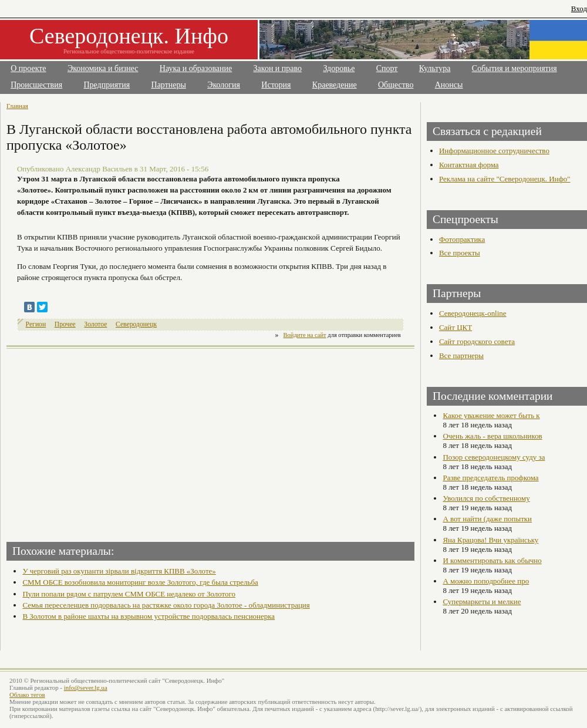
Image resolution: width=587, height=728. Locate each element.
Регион (36, 324)
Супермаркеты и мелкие (482, 601)
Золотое (95, 324)
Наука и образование (196, 68)
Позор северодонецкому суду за (494, 457)
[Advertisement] (110, 441)
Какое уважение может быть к (491, 415)
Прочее (65, 324)
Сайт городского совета (477, 341)
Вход (579, 9)
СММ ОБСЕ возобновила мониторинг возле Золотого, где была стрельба (140, 582)
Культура (435, 68)
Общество (396, 85)
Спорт (387, 68)
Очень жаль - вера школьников (492, 436)
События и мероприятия (515, 68)
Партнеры (169, 85)
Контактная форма (469, 165)
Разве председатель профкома (490, 478)
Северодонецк (136, 324)
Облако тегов (27, 695)
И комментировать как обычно (492, 560)
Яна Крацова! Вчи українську (490, 540)
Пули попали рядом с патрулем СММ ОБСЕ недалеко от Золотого (129, 594)
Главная (17, 106)
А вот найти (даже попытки (487, 519)
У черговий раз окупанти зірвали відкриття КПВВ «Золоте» (119, 571)
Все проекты (460, 253)
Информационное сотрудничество (494, 151)
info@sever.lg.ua (86, 687)
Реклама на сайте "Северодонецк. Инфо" (505, 179)
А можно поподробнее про (486, 581)
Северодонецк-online (473, 313)
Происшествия (36, 85)
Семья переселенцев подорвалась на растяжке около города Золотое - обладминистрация (166, 605)
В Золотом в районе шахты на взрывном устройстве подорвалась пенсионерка (149, 616)
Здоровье (339, 68)
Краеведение (335, 85)
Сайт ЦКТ (456, 327)
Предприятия (107, 85)
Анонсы (449, 85)
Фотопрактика (462, 239)
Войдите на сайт (305, 335)
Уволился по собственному (486, 498)
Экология (224, 85)
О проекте (28, 68)
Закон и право (278, 68)
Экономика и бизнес (103, 68)
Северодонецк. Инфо (129, 36)
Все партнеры (461, 355)
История (276, 85)
